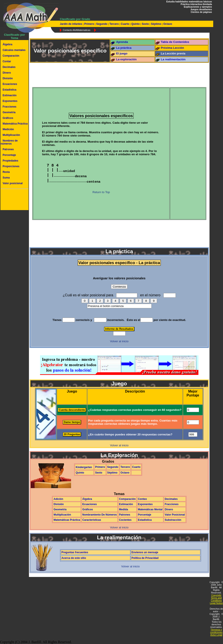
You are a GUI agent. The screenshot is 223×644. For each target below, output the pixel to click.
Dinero (7, 73)
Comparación (11, 56)
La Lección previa (173, 53)
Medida (123, 509)
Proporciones (11, 166)
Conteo (142, 499)
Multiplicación (11, 135)
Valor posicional (13, 183)
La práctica (124, 48)
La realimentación (173, 59)
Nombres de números (9, 142)
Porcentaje (9, 155)
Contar (7, 61)
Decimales (9, 67)
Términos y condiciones (216, 631)
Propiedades (10, 161)
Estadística (9, 90)
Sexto (145, 24)
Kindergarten (84, 467)
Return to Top (101, 192)
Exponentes (10, 101)
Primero (89, 24)
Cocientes (125, 520)
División (8, 78)
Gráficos (8, 118)
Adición (58, 499)
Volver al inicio (119, 341)
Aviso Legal (216, 635)
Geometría (9, 112)
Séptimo (156, 24)
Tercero (114, 24)
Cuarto (125, 24)
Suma (6, 178)
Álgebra (8, 44)
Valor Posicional (175, 515)
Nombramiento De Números (100, 515)
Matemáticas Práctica (67, 520)
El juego (122, 53)
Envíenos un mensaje (145, 552)
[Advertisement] (14, 200)
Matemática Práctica (15, 124)
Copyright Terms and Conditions (216, 598)
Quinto (135, 24)
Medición (8, 129)
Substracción (173, 520)
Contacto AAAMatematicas (76, 30)
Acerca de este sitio (74, 558)
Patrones (8, 149)
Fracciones (9, 107)
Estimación (10, 95)
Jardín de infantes (71, 24)
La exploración (126, 59)
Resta (6, 172)
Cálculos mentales (14, 50)
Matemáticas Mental (150, 509)
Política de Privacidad (145, 558)
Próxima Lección (172, 48)
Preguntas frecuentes (75, 552)
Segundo (102, 24)
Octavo (167, 24)
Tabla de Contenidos (175, 42)
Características (92, 520)
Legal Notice (216, 603)
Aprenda (122, 42)
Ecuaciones (10, 84)
